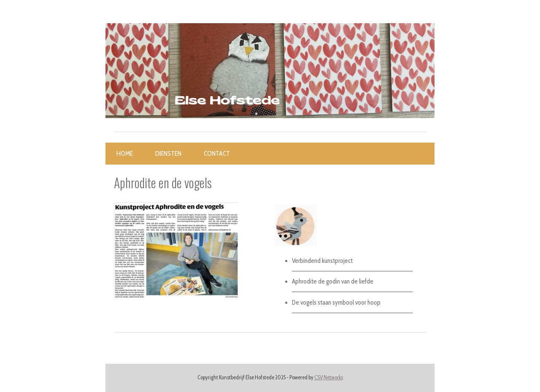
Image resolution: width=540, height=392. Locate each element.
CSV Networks (329, 377)
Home (125, 153)
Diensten (168, 153)
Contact (217, 153)
